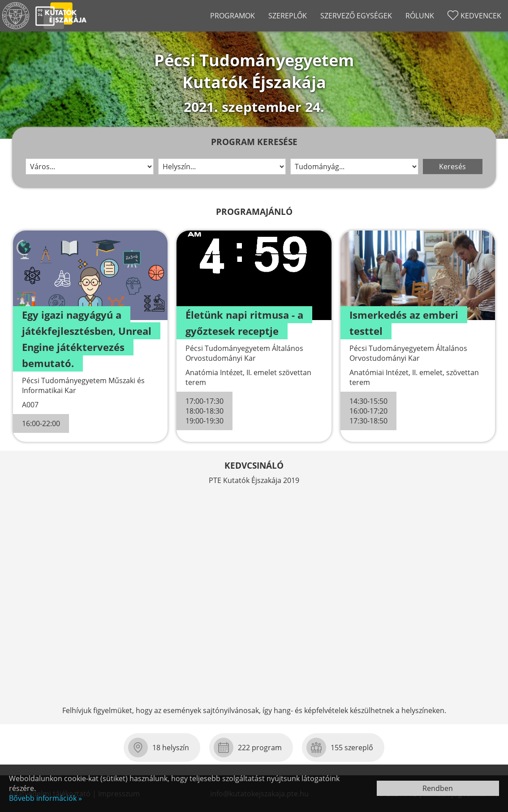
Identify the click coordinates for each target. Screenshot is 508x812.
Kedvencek (481, 16)
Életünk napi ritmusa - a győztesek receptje (244, 323)
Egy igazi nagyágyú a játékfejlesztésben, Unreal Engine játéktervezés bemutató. (87, 339)
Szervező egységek (356, 16)
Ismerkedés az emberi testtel (404, 323)
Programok (232, 16)
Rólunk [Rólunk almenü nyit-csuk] (420, 16)
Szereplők (288, 16)
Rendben (438, 788)
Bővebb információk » (45, 798)
